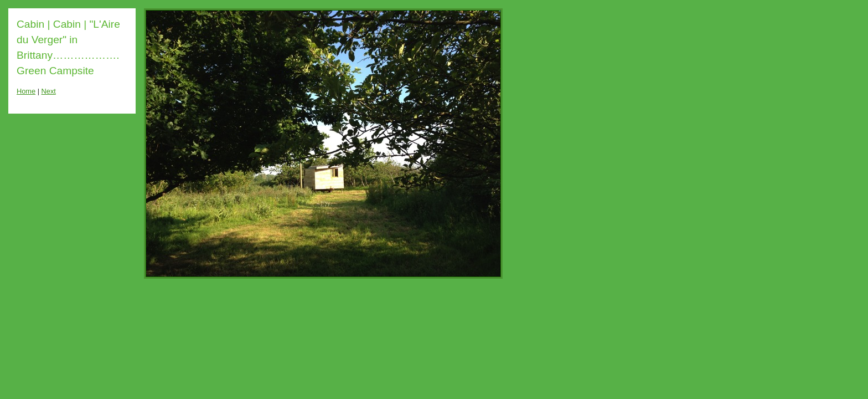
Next (49, 91)
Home (26, 91)
